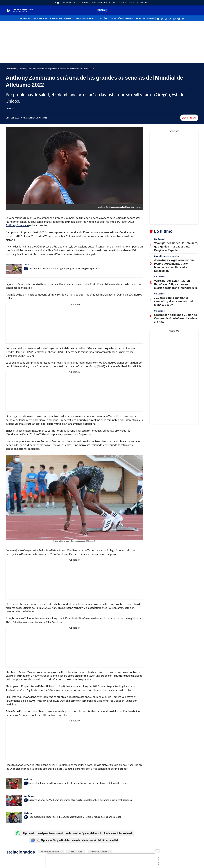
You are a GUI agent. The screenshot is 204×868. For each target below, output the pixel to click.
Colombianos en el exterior (167, 256)
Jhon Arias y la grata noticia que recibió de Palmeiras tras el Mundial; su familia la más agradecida (174, 265)
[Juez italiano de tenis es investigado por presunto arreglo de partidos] (14, 269)
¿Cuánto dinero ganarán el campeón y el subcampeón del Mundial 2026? (173, 301)
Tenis (27, 265)
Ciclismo (28, 779)
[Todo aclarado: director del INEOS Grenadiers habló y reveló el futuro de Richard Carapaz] (14, 817)
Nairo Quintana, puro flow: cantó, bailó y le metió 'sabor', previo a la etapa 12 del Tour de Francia (78, 783)
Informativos (143, 3)
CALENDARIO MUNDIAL (62, 18)
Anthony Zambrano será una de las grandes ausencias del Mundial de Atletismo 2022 (57, 69)
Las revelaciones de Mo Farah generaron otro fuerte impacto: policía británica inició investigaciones (80, 800)
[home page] (57, 3)
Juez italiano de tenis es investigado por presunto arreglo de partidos (64, 268)
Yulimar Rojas (76, 852)
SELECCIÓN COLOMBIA (121, 18)
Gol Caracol (84, 3)
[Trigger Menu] (8, 11)
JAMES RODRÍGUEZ (85, 18)
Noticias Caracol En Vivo (124, 3)
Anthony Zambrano (17, 225)
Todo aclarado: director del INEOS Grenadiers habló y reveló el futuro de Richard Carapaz (75, 817)
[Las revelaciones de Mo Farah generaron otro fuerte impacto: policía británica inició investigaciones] (14, 800)
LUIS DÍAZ (102, 18)
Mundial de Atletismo (51, 852)
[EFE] (12, 109)
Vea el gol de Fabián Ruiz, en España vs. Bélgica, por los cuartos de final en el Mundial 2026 (176, 284)
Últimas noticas (69, 3)
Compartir (189, 118)
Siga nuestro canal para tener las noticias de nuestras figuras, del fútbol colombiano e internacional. (74, 833)
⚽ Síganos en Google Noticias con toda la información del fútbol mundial (74, 840)
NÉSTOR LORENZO (145, 18)
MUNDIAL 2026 (40, 18)
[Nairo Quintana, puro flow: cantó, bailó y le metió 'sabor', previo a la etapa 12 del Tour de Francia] (14, 784)
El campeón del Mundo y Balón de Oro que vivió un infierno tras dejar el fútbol (176, 318)
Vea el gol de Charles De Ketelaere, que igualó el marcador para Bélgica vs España (176, 247)
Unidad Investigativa (101, 3)
